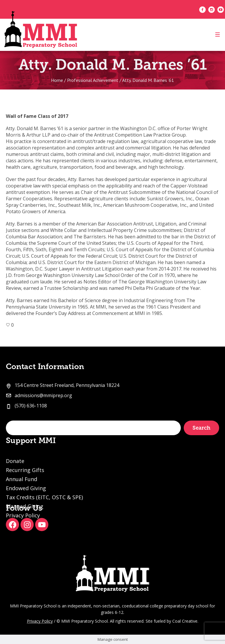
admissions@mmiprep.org (43, 395)
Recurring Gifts (25, 470)
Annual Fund (22, 479)
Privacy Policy (40, 621)
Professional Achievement (93, 80)
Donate (15, 461)
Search (201, 428)
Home (57, 80)
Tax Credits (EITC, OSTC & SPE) (44, 497)
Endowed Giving (26, 488)
